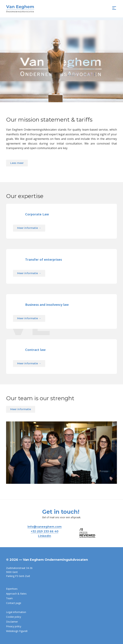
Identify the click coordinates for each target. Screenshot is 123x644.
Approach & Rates (16, 594)
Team (9, 598)
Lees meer (17, 163)
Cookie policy (14, 617)
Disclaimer (12, 622)
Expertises (12, 589)
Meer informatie (21, 423)
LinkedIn (45, 536)
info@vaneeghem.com (45, 527)
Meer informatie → (29, 242)
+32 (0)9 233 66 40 (45, 531)
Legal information (16, 612)
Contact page (14, 603)
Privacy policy (14, 626)
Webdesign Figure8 (17, 631)
